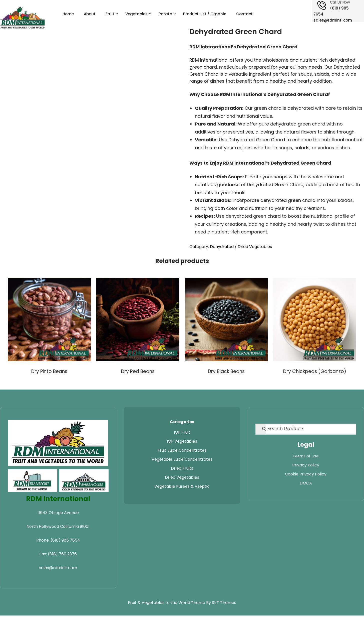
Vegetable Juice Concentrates (182, 459)
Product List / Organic (205, 14)
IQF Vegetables (182, 441)
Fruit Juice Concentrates (182, 450)
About (90, 14)
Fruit (110, 14)
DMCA (306, 483)
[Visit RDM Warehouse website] (84, 481)
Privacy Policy (306, 465)
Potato (165, 14)
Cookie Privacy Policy (306, 474)
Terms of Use (306, 456)
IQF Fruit (182, 432)
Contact (244, 14)
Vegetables (136, 14)
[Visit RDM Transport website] (33, 481)
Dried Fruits (182, 468)
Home (68, 14)
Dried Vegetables (182, 477)
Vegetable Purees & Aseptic (182, 486)
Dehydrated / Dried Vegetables (241, 247)
